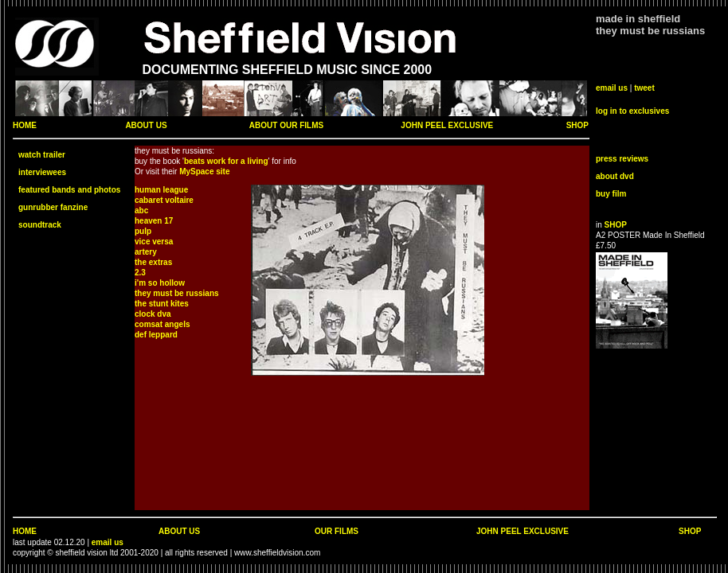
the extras (153, 262)
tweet (644, 88)
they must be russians (177, 293)
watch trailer (42, 155)
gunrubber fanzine (53, 207)
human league (161, 190)
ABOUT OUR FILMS (286, 125)
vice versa (154, 242)
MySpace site (204, 172)
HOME (25, 125)
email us (612, 88)
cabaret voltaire (164, 200)
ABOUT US (146, 125)
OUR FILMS (337, 531)
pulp (143, 231)
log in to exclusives (632, 111)
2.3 (140, 273)
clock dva (153, 314)
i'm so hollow (160, 283)
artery (146, 252)
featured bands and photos (69, 190)
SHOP (577, 125)
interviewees (42, 172)
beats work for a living (226, 161)
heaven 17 (154, 221)
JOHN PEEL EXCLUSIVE (447, 125)
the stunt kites (162, 304)
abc (141, 210)
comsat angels (162, 324)
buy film (611, 194)
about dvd (615, 176)
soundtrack (40, 225)
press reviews (622, 159)
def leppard (156, 335)
